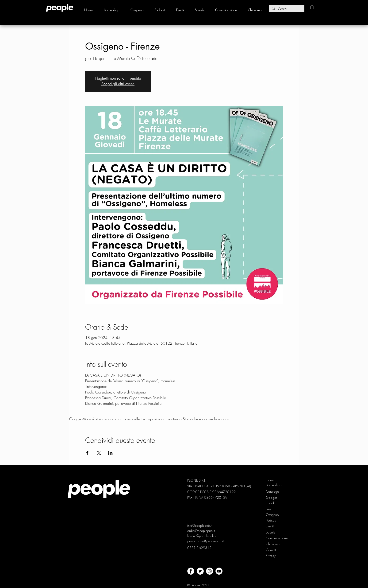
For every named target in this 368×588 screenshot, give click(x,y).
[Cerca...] (286, 9)
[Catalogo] (274, 491)
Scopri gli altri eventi (118, 84)
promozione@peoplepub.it (205, 541)
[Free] (274, 509)
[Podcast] (274, 520)
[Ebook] (274, 503)
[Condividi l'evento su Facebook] (87, 453)
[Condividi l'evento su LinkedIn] (110, 453)
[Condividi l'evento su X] (99, 453)
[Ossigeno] (274, 515)
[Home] (274, 480)
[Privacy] (271, 556)
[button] (312, 7)
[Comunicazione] (277, 538)
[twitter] (200, 571)
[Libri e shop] (274, 485)
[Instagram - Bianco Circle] (210, 571)
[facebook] (191, 571)
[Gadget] (274, 498)
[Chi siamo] (274, 544)
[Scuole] (271, 532)
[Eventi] (270, 526)
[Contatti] (271, 550)
